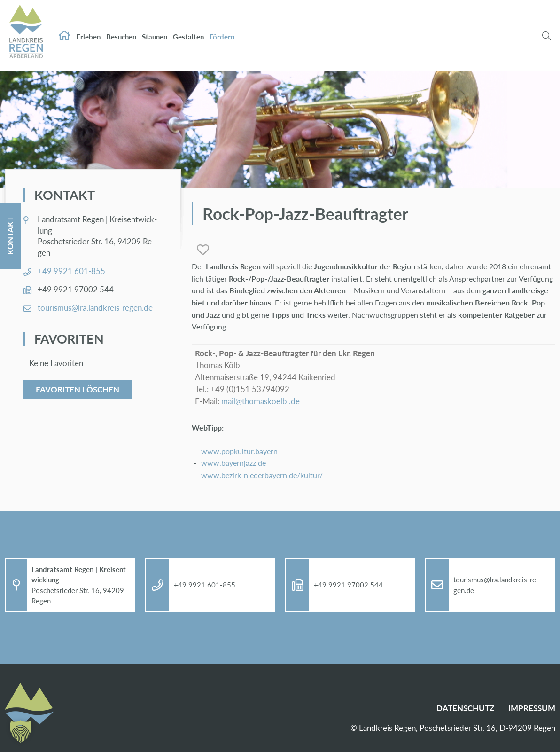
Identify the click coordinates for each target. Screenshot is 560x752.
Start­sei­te (64, 26)
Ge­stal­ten (188, 27)
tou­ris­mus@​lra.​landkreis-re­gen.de (95, 308)
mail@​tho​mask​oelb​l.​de (261, 401)
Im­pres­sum (532, 708)
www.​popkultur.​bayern (239, 451)
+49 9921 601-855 (71, 271)
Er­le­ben (88, 27)
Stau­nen (155, 27)
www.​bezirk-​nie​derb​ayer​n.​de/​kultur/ (262, 475)
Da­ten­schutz (465, 708)
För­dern (222, 27)
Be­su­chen (121, 27)
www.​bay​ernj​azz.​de (233, 463)
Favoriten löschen (78, 389)
